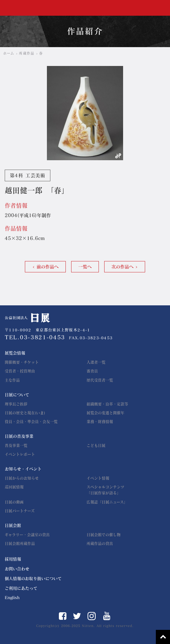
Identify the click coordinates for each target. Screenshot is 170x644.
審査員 (92, 371)
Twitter (77, 616)
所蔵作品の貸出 (100, 543)
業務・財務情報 (100, 422)
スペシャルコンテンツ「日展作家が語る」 (105, 490)
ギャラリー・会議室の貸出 (27, 535)
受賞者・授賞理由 (20, 371)
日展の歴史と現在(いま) (25, 413)
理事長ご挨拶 (16, 404)
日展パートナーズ (20, 511)
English (12, 598)
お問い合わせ (17, 569)
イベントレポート (20, 454)
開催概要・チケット (22, 362)
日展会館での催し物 (104, 535)
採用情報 (13, 559)
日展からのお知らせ (22, 478)
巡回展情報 (14, 487)
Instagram (92, 616)
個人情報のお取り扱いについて (33, 579)
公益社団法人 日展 (24, 8)
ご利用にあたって (21, 588)
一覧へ (85, 267)
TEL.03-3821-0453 (35, 337)
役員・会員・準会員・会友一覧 (31, 422)
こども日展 (96, 445)
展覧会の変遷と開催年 (105, 413)
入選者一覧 (96, 362)
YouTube (107, 616)
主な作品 (12, 380)
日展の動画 (14, 502)
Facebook (63, 616)
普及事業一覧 (16, 445)
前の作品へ (48, 267)
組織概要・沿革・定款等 (107, 404)
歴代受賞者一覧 (100, 380)
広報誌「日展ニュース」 (107, 502)
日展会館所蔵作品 (20, 543)
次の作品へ (122, 267)
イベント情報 (98, 478)
